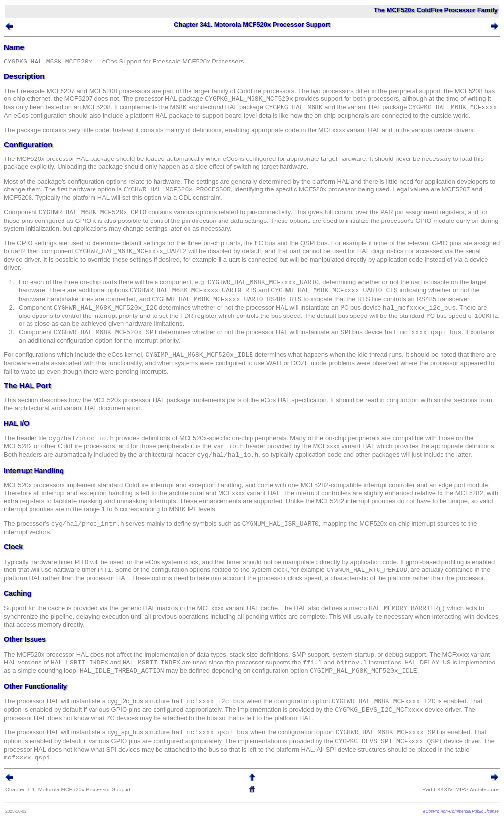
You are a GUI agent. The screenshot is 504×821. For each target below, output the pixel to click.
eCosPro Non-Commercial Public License (461, 811)
